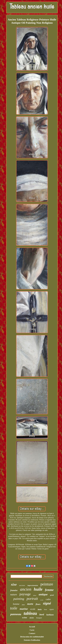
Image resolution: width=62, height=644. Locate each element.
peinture (47, 584)
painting (19, 599)
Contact (32, 633)
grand (52, 595)
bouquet (39, 618)
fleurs (38, 604)
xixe (14, 584)
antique (43, 594)
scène (25, 618)
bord (42, 614)
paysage (25, 594)
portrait (32, 599)
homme (16, 604)
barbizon (50, 615)
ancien (26, 589)
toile (14, 608)
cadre (48, 599)
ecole (33, 609)
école (42, 600)
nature (14, 594)
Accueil (32, 627)
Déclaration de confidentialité (32, 637)
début (35, 595)
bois (40, 609)
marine (24, 609)
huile (38, 589)
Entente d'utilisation (32, 640)
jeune (23, 605)
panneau (16, 614)
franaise (14, 590)
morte (30, 604)
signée (52, 609)
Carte (32, 630)
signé (47, 603)
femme (49, 590)
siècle (32, 618)
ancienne (22, 585)
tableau (30, 613)
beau (46, 609)
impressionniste (33, 585)
